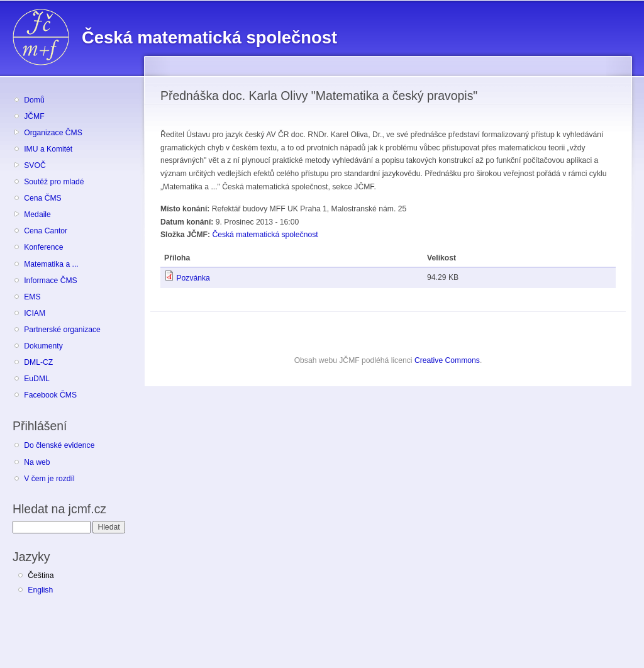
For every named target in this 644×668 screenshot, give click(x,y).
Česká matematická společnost (265, 235)
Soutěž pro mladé (54, 182)
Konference (43, 247)
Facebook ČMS (50, 395)
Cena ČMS (42, 198)
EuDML (37, 379)
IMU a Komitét (48, 149)
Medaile (37, 214)
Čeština (41, 576)
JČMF (34, 116)
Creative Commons (447, 360)
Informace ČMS (50, 281)
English (40, 590)
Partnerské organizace (62, 330)
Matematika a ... (51, 264)
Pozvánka (193, 278)
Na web (37, 462)
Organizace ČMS (53, 133)
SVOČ (35, 165)
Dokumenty (43, 346)
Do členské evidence (59, 445)
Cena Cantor (46, 231)
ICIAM (35, 313)
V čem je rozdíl (49, 479)
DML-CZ (38, 362)
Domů (34, 100)
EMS (32, 297)
